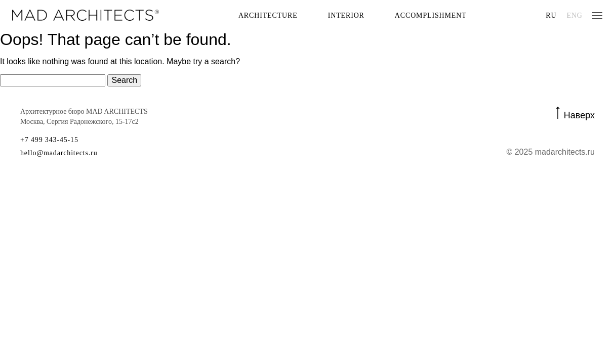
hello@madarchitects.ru (59, 153)
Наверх (579, 115)
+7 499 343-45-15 (49, 140)
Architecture (268, 15)
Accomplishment (431, 15)
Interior (346, 15)
